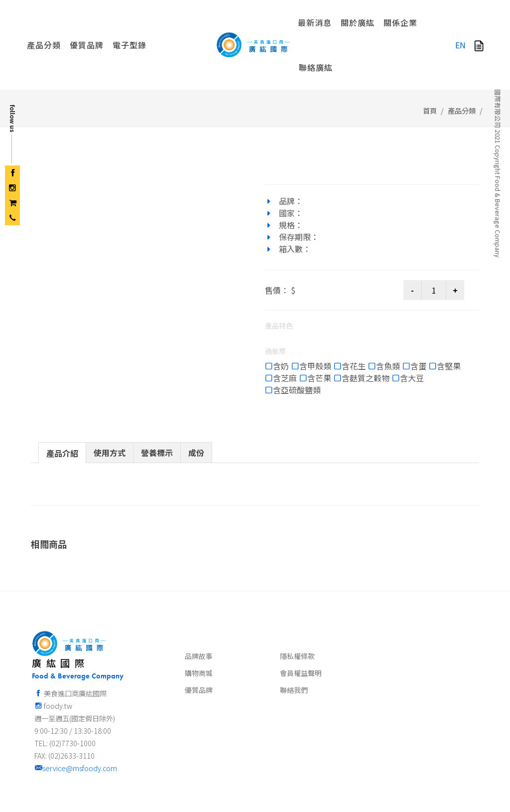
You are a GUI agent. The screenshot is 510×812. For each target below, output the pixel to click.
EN (460, 45)
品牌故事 (199, 602)
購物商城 (199, 619)
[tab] (62, 398)
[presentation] (62, 399)
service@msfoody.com (76, 714)
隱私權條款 (297, 602)
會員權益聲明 (301, 619)
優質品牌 (199, 636)
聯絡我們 (294, 636)
